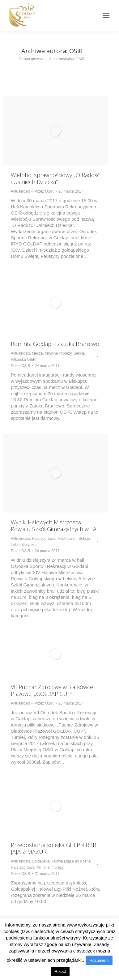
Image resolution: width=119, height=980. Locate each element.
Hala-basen (67, 539)
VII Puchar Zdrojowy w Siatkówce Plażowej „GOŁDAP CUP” (52, 690)
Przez (44, 191)
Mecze (37, 353)
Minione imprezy (58, 353)
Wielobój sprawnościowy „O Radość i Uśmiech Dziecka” (55, 178)
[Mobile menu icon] (106, 15)
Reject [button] (60, 971)
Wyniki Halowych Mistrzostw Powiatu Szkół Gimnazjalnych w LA (54, 526)
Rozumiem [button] (99, 960)
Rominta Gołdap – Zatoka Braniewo (55, 344)
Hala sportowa (44, 539)
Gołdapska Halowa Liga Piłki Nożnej (62, 861)
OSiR (76, 51)
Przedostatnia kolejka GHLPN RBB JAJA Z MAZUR (54, 848)
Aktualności (20, 191)
